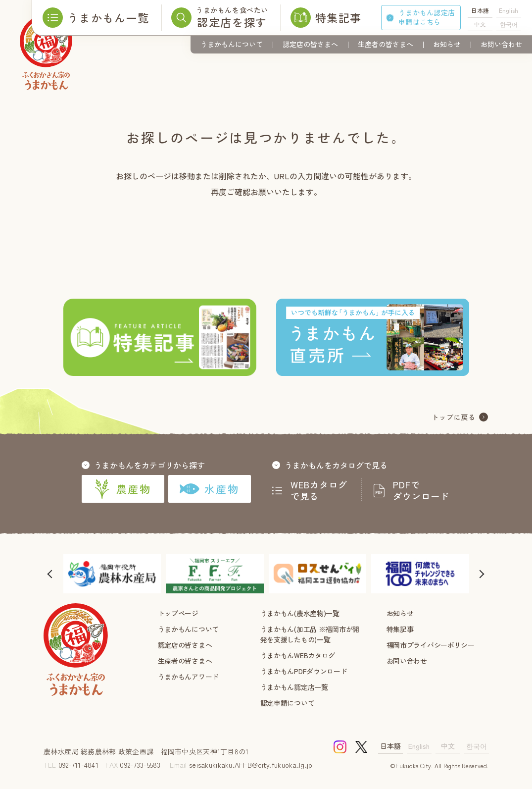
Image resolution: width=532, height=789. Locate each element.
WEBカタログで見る (319, 490)
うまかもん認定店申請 (427, 17)
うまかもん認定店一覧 (294, 687)
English (508, 10)
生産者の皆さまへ (386, 44)
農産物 (122, 489)
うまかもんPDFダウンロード (304, 671)
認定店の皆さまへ (310, 44)
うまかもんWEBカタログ (298, 655)
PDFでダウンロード (421, 490)
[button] (51, 574)
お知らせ (447, 44)
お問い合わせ (501, 44)
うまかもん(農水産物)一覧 (300, 613)
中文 (480, 24)
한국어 (509, 24)
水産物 (209, 489)
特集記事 (400, 629)
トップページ (178, 613)
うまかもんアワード (188, 677)
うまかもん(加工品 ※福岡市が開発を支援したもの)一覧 (310, 634)
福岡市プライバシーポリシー (431, 645)
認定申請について (288, 703)
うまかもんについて (232, 44)
